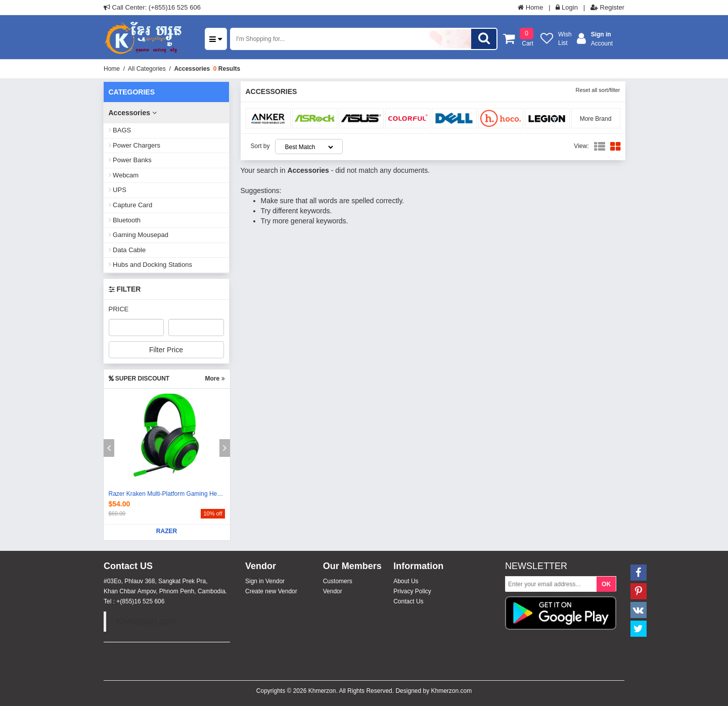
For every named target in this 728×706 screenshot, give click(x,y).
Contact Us (408, 601)
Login (566, 7)
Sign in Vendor (265, 581)
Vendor (333, 591)
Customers (338, 581)
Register (607, 7)
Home (530, 7)
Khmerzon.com (146, 622)
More (215, 379)
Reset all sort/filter (598, 90)
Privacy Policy (412, 591)
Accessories (192, 69)
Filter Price (166, 350)
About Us (406, 581)
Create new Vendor (271, 591)
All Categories (147, 69)
